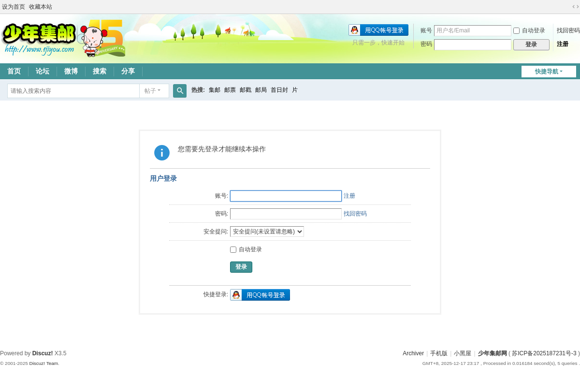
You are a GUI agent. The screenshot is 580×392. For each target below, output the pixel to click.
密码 (426, 44)
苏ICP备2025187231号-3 (544, 353)
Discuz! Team (43, 363)
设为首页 (14, 7)
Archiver (413, 353)
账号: (222, 196)
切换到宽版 (576, 7)
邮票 (230, 90)
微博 (71, 71)
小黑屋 (463, 353)
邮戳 (246, 90)
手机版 (439, 353)
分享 (128, 71)
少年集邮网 (493, 353)
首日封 (279, 90)
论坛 (43, 71)
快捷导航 (547, 72)
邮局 (261, 90)
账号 (426, 30)
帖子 (150, 91)
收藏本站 (41, 7)
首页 (14, 71)
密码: (222, 214)
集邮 (215, 90)
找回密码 (568, 30)
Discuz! (43, 353)
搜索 (100, 71)
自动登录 (529, 30)
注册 (563, 44)
